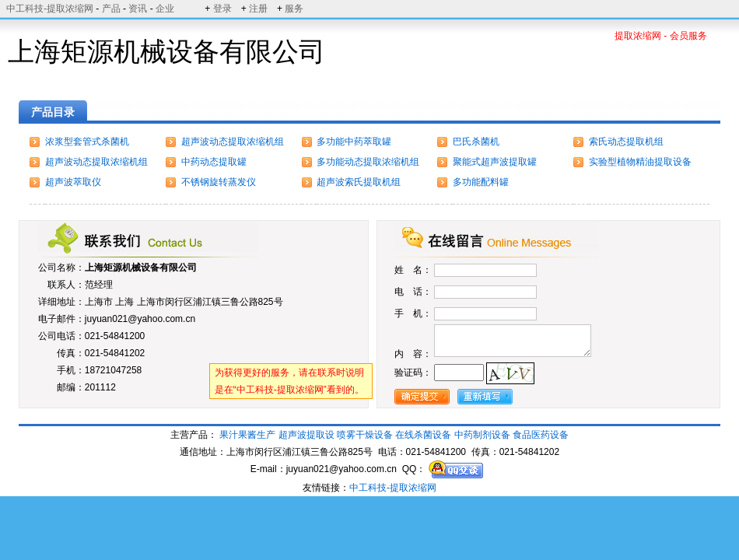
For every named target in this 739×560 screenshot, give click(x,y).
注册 (258, 9)
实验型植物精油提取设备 (640, 162)
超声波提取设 (306, 435)
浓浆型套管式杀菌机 (87, 142)
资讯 (138, 9)
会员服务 (688, 36)
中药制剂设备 (482, 435)
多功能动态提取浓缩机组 (368, 162)
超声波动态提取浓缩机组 (233, 142)
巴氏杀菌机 (476, 142)
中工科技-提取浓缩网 (50, 9)
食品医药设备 (541, 435)
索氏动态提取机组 (626, 142)
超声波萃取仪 (73, 182)
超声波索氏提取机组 (359, 182)
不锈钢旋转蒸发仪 (219, 182)
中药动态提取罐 (214, 162)
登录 (222, 9)
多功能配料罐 (481, 182)
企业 (165, 9)
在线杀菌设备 (423, 435)
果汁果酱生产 (247, 435)
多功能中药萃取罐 (354, 142)
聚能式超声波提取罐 (495, 162)
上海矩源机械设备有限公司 (141, 268)
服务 (294, 9)
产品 (111, 9)
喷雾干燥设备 (365, 435)
